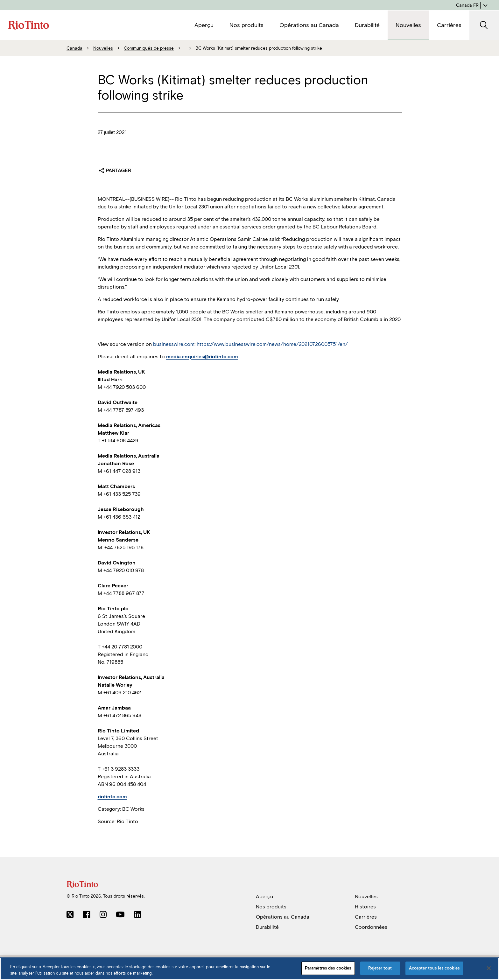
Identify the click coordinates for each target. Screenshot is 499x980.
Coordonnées (371, 927)
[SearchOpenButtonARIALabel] (484, 25)
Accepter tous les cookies (434, 968)
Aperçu (264, 896)
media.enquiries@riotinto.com (202, 357)
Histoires (365, 907)
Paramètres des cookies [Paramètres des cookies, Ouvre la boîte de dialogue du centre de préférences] (328, 968)
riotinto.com (112, 797)
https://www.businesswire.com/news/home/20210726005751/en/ (272, 344)
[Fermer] (489, 968)
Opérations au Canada (283, 917)
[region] (250, 969)
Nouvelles (366, 896)
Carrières (366, 917)
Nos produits (271, 907)
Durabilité (267, 927)
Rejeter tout (380, 968)
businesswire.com (174, 344)
